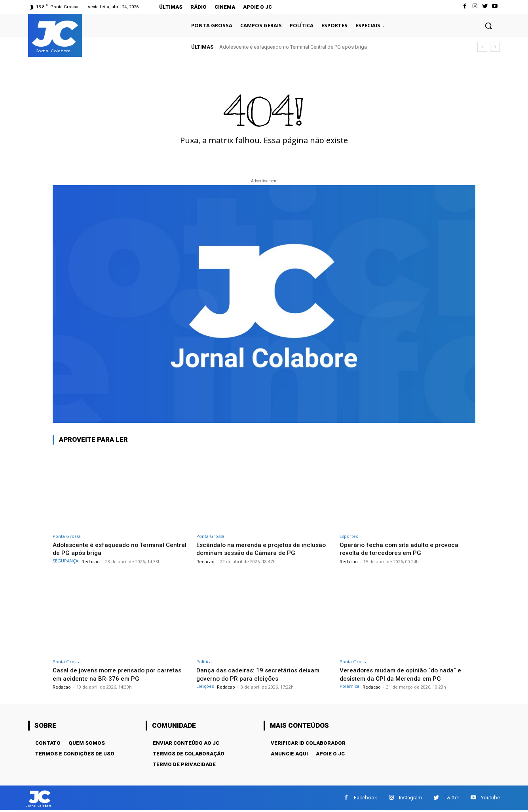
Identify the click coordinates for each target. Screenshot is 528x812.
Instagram (410, 798)
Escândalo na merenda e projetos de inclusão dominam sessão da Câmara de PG (263, 549)
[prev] (482, 47)
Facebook (366, 798)
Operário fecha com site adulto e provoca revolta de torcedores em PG (403, 549)
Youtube (490, 798)
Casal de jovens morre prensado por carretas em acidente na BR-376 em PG (113, 674)
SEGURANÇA (66, 561)
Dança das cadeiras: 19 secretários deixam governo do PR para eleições (262, 674)
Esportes (349, 536)
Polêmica (349, 686)
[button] (488, 26)
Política (204, 662)
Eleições (205, 686)
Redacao (91, 561)
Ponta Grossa (67, 536)
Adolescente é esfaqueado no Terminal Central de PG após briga (293, 47)
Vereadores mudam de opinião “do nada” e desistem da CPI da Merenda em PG (405, 674)
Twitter (451, 798)
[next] (495, 47)
